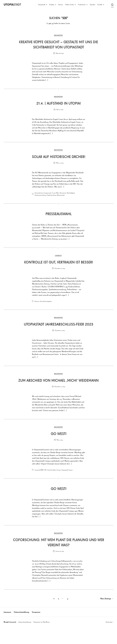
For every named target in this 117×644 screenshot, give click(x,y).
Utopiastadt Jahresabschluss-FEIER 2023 (59, 333)
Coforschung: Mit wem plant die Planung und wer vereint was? (58, 559)
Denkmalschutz (39, 194)
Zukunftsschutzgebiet (46, 307)
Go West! (58, 450)
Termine (61, 5)
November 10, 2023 (60, 403)
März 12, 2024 (60, 163)
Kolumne (37, 307)
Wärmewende (61, 196)
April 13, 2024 (60, 110)
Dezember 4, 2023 (60, 342)
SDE (45, 487)
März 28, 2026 (60, 54)
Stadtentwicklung (52, 196)
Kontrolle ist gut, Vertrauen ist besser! (58, 265)
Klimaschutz (63, 194)
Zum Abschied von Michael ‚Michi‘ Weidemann (58, 394)
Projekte (52, 5)
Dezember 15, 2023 (60, 274)
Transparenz (40, 629)
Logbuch (59, 256)
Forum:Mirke (56, 194)
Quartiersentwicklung (40, 196)
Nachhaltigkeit (71, 194)
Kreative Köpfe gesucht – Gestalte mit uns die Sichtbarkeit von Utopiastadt (58, 44)
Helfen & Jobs (69, 5)
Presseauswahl (58, 214)
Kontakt (100, 5)
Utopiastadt (42, 5)
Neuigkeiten (58, 36)
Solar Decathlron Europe (54, 487)
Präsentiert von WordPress (42, 639)
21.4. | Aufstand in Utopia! (59, 103)
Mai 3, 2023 (60, 457)
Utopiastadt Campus (67, 487)
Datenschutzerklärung (24, 629)
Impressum (8, 629)
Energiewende (48, 194)
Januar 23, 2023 (60, 568)
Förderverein (82, 5)
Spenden (92, 5)
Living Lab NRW (39, 487)
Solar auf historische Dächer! (58, 157)
